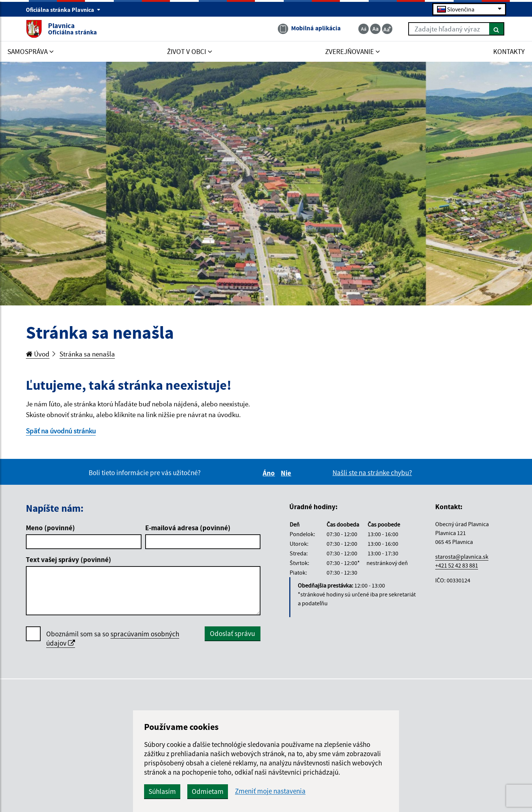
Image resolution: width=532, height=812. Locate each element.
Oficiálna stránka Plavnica (63, 10)
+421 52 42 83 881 (457, 565)
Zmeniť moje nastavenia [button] (270, 791)
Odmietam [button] (208, 791)
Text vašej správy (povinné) (69, 559)
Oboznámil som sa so (113, 639)
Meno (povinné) (50, 528)
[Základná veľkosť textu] (375, 29)
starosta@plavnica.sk (462, 556)
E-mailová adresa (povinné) (188, 528)
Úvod (38, 354)
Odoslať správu (232, 633)
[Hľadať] (497, 29)
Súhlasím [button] (162, 791)
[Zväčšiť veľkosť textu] (387, 29)
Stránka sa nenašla (87, 354)
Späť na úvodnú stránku (61, 431)
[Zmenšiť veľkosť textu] (364, 29)
